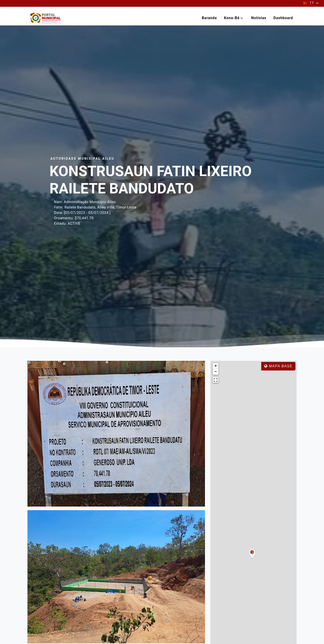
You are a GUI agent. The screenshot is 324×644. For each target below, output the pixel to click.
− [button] (216, 372)
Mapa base (278, 366)
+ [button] (216, 366)
